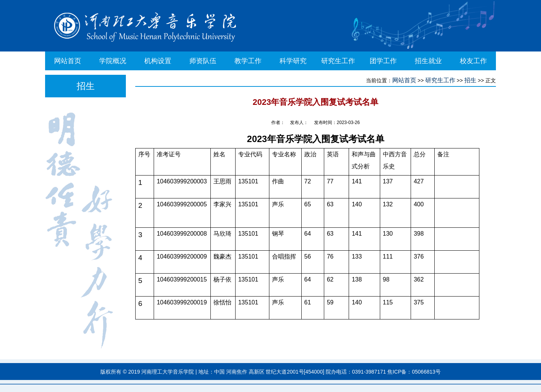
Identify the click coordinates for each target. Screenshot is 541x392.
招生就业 (428, 61)
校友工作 (473, 61)
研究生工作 (338, 61)
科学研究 (293, 61)
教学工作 (248, 61)
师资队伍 (203, 61)
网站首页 (68, 61)
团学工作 (383, 61)
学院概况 (113, 61)
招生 (470, 80)
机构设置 (158, 61)
